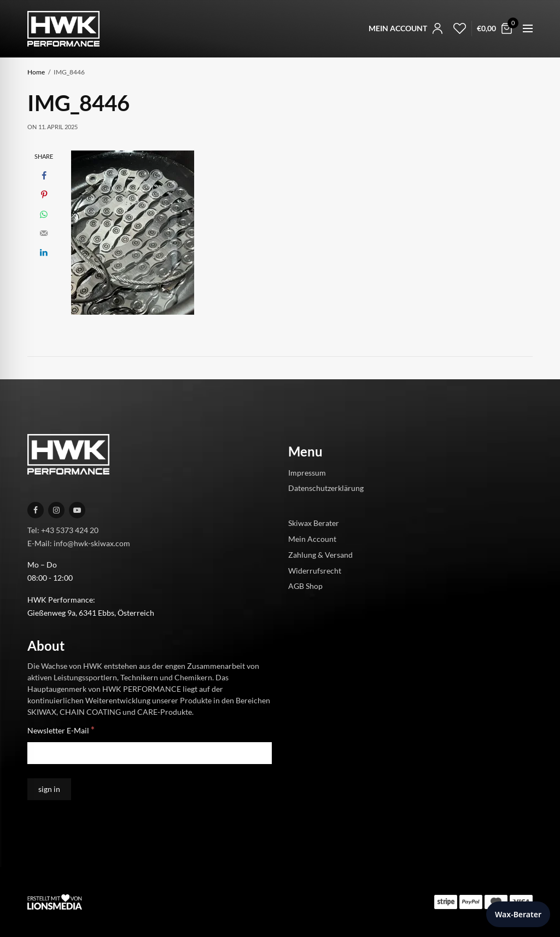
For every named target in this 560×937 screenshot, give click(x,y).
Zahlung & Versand (320, 554)
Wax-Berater (518, 914)
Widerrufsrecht (315, 570)
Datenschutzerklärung (326, 488)
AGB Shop (305, 586)
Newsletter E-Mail (61, 730)
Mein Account (312, 539)
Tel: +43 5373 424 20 (63, 530)
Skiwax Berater (314, 523)
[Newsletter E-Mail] (150, 753)
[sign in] (49, 789)
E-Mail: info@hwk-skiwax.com (79, 543)
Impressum (307, 472)
